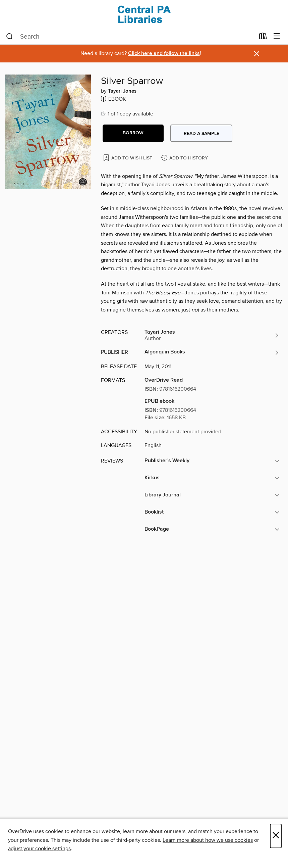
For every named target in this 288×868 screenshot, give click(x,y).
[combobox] (130, 37)
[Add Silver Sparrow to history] (185, 158)
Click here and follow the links (164, 54)
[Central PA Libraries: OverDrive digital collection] (144, 14)
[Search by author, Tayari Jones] (212, 335)
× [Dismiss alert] (257, 54)
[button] (133, 133)
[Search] (10, 37)
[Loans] (263, 38)
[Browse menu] (277, 36)
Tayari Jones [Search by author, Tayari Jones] (122, 91)
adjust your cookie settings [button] (39, 849)
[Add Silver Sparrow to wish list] (128, 158)
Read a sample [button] (201, 134)
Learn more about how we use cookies (208, 840)
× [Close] (276, 836)
